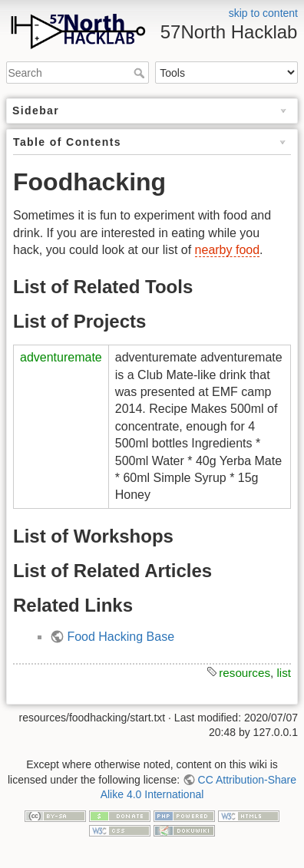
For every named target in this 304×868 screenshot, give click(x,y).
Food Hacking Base (121, 637)
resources (245, 673)
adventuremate (61, 357)
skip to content (263, 13)
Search (141, 73)
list (284, 673)
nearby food (228, 250)
